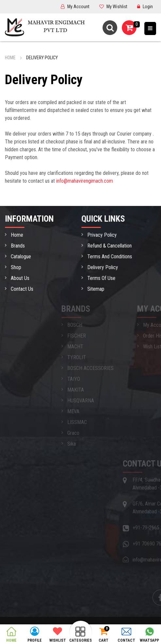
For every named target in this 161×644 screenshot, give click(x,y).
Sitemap (104, 289)
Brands (16, 246)
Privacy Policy (110, 235)
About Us (18, 278)
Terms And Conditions (118, 257)
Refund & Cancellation (118, 246)
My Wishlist (113, 7)
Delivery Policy (111, 267)
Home (10, 58)
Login (145, 7)
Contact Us (20, 289)
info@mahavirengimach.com (85, 181)
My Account (75, 7)
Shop (14, 267)
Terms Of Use (110, 278)
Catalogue (19, 257)
